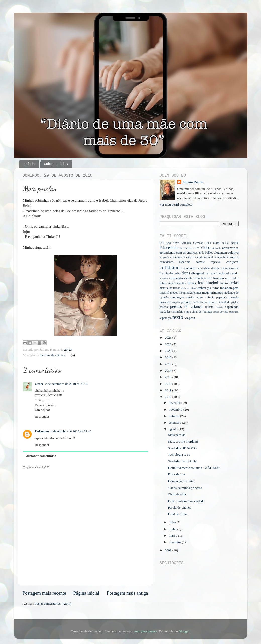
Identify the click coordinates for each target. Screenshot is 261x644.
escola (188, 278)
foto (201, 283)
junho (173, 529)
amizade (216, 248)
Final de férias (177, 514)
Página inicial (86, 593)
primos (212, 302)
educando (232, 273)
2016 (168, 357)
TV (197, 248)
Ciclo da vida (177, 494)
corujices (232, 262)
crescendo (189, 268)
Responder (42, 416)
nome (200, 297)
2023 (168, 344)
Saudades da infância (182, 461)
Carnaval (186, 243)
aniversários (230, 248)
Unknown (42, 431)
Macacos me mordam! (183, 441)
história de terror (170, 288)
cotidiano (170, 267)
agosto (174, 429)
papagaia (221, 297)
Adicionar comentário (40, 456)
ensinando (176, 278)
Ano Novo (172, 243)
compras (233, 257)
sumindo (234, 312)
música (190, 297)
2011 (168, 390)
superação (166, 318)
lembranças (204, 288)
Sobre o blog (56, 164)
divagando (198, 273)
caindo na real (204, 257)
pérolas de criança (53, 355)
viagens (190, 318)
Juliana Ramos (193, 182)
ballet (209, 252)
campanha (220, 257)
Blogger (184, 631)
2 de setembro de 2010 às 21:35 (67, 384)
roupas (219, 307)
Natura (225, 243)
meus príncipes (212, 293)
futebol (212, 283)
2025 (168, 337)
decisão (216, 268)
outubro (174, 416)
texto (178, 317)
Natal (216, 243)
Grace (39, 384)
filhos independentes (173, 283)
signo (188, 312)
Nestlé (235, 243)
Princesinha (169, 248)
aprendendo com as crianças (179, 252)
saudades (165, 312)
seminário (177, 312)
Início (29, 164)
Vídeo (205, 248)
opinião (210, 297)
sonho (216, 312)
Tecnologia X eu (179, 455)
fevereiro (175, 542)
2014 (168, 371)
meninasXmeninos (190, 293)
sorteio (224, 312)
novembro (176, 409)
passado (234, 297)
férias (234, 283)
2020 (168, 351)
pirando (186, 302)
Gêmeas (198, 243)
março (173, 536)
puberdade (224, 302)
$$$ (162, 243)
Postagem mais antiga (127, 593)
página (235, 302)
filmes (192, 283)
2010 (168, 397)
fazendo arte (222, 278)
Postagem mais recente (44, 593)
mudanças (177, 297)
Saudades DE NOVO (182, 448)
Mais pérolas (176, 435)
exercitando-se (203, 278)
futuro (224, 283)
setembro (175, 422)
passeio (165, 302)
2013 (168, 377)
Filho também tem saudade (186, 501)
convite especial (208, 262)
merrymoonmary (146, 631)
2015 (168, 364)
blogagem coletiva (226, 252)
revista (209, 307)
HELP (208, 243)
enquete (164, 278)
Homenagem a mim (181, 481)
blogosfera (165, 257)
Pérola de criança (179, 507)
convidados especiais (175, 262)
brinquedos (179, 257)
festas (235, 278)
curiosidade (203, 268)
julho (173, 522)
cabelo (190, 257)
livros (215, 288)
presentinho (200, 302)
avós (201, 253)
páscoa (164, 307)
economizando (216, 273)
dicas (186, 273)
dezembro (176, 403)
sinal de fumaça (202, 312)
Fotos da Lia (176, 474)
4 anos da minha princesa (185, 488)
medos (174, 293)
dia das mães (173, 273)
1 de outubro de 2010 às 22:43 (71, 431)
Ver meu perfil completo (176, 205)
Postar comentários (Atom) (53, 603)
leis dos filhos (188, 288)
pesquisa (175, 302)
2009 (168, 550)
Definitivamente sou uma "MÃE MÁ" (194, 468)
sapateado (232, 307)
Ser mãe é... (187, 248)
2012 (168, 384)
